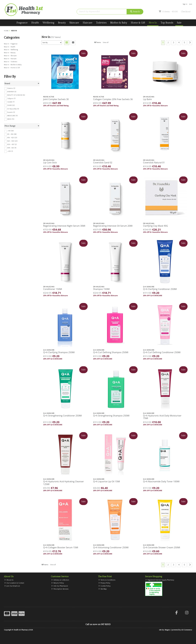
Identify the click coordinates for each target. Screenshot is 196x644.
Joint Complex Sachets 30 (56, 99)
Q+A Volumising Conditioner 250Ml (111, 547)
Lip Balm (147, 99)
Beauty (62, 23)
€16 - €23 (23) (12, 138)
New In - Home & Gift (12, 68)
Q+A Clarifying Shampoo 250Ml (59, 352)
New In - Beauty (10, 53)
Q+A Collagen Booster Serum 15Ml (61, 547)
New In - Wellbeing (11, 50)
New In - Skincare (10, 56)
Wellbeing (48, 23)
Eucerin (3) (11, 112)
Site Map (103, 589)
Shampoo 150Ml (101, 289)
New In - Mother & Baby (13, 65)
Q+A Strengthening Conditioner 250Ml (62, 416)
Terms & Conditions (107, 580)
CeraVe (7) (11, 102)
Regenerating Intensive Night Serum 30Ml (64, 226)
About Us (9, 580)
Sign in (185, 4)
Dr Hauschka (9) (13, 109)
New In (153, 23)
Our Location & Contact (14, 583)
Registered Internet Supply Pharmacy (160, 580)
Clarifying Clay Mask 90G (155, 226)
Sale (179, 23)
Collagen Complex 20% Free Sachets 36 (113, 99)
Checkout (186, 12)
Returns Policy (58, 583)
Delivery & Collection (60, 580)
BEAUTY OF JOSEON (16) (16, 95)
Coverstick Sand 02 (103, 163)
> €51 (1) (10, 151)
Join (191, 4)
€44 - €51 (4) (12, 148)
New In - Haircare (10, 59)
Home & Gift (138, 23)
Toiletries (101, 23)
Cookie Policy (105, 586)
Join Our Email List (12, 586)
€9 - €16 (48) (12, 134)
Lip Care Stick (50, 163)
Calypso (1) (11, 99)
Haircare (88, 23)
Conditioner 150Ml (53, 289)
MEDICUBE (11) (13, 116)
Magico (167, 630)
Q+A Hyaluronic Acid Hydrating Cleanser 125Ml (63, 483)
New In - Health (10, 47)
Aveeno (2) (11, 88)
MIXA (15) (11, 119)
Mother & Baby (119, 23)
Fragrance (22, 23)
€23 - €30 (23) (12, 141)
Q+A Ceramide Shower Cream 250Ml (162, 547)
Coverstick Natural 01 (154, 163)
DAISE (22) (11, 105)
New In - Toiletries (11, 62)
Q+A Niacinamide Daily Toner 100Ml (161, 481)
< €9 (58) (11, 131)
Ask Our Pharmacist (60, 586)
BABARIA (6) (12, 92)
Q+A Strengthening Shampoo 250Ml (111, 416)
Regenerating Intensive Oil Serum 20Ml (113, 226)
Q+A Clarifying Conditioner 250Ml (160, 289)
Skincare (74, 23)
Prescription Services (60, 589)
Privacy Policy (104, 583)
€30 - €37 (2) (12, 144)
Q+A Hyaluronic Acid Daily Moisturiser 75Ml (162, 417)
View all (106, 42)
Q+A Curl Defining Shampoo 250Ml (111, 352)
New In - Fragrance (11, 44)
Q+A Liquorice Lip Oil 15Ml (107, 481)
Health (35, 23)
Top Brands (167, 23)
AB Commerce (187, 630)
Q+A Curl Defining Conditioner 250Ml (162, 352)
